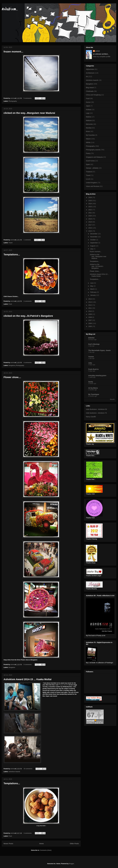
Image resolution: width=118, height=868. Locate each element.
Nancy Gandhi (91, 417)
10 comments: (28, 769)
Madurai (89, 120)
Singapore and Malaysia (94, 157)
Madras (89, 117)
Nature (88, 139)
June (92, 283)
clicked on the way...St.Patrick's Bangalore (28, 316)
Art (87, 77)
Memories (89, 124)
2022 (90, 210)
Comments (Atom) (46, 850)
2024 (90, 204)
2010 (90, 311)
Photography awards (93, 150)
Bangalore (12, 365)
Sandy (91, 382)
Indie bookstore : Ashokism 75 (96, 413)
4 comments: (28, 363)
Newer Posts (8, 844)
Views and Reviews (93, 186)
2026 (90, 197)
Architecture (90, 73)
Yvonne (91, 357)
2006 (90, 323)
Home (42, 844)
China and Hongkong (93, 95)
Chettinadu (90, 91)
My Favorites (90, 135)
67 (91, 715)
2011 (90, 308)
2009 (90, 314)
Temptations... (12, 255)
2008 (90, 317)
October (93, 240)
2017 (90, 225)
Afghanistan (90, 69)
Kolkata (89, 110)
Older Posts (74, 844)
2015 (90, 231)
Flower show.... (12, 377)
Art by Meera (93, 388)
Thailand (89, 172)
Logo (88, 113)
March (93, 289)
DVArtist (91, 338)
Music (88, 131)
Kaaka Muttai (64, 685)
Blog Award (90, 88)
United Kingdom (92, 183)
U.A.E (88, 179)
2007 (90, 320)
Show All (112, 399)
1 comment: (28, 240)
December (94, 234)
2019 (90, 219)
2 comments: (28, 301)
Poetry (88, 153)
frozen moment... (13, 52)
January (93, 295)
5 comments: (28, 98)
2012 (90, 305)
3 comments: (28, 833)
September (94, 243)
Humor (88, 102)
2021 (90, 213)
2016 (90, 228)
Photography (13, 101)
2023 (90, 207)
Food (10, 304)
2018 (90, 222)
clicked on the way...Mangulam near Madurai (29, 113)
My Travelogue (94, 394)
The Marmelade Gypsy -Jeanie (99, 350)
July (92, 249)
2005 (90, 326)
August (93, 246)
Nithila (88, 142)
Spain (88, 164)
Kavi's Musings (94, 344)
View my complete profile (102, 57)
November (94, 237)
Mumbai (89, 128)
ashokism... (10, 9)
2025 (90, 201)
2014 (90, 299)
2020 (90, 216)
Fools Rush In (93, 369)
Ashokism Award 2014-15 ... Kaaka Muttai (27, 679)
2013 (90, 302)
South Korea (90, 161)
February (94, 292)
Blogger (71, 864)
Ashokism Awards (14, 772)
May (92, 286)
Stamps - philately (92, 168)
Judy (90, 363)
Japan (88, 106)
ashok (98, 51)
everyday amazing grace (97, 375)
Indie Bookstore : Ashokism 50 (96, 409)
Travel (11, 243)
